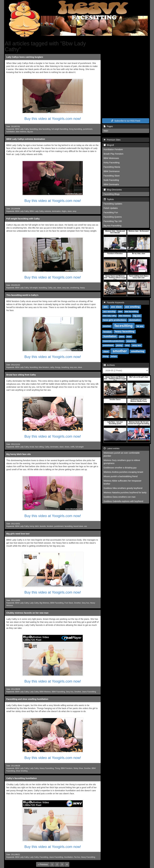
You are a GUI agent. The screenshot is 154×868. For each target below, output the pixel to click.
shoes (67, 447)
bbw (120, 312)
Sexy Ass (85, 603)
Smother (77, 603)
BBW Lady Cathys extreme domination (26, 139)
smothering (75, 288)
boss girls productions (115, 320)
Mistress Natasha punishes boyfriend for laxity (125, 493)
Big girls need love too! (18, 534)
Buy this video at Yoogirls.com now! (53, 119)
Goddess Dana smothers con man (120, 497)
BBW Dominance (112, 171)
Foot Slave (69, 603)
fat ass (140, 326)
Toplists (109, 199)
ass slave (116, 307)
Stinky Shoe (78, 768)
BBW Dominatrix (111, 184)
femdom (50, 526)
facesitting (34, 129)
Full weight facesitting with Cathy (23, 219)
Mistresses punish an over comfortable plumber (122, 454)
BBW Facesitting (57, 603)
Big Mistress (44, 603)
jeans (122, 337)
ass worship (109, 312)
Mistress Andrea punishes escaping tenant (123, 472)
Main (106, 131)
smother (120, 351)
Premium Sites (112, 140)
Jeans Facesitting (89, 692)
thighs (64, 211)
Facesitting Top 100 (113, 221)
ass (55, 288)
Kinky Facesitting (112, 163)
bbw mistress (21, 132)
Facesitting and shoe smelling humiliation (27, 699)
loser (129, 337)
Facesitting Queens (113, 217)
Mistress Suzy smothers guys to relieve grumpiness (122, 462)
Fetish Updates (111, 208)
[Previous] (43, 864)
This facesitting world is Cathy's (22, 295)
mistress (131, 341)
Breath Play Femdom (114, 154)
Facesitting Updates (113, 204)
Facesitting (44, 857)
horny (32, 526)
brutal (32, 447)
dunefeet (107, 326)
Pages (108, 126)
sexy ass (66, 288)
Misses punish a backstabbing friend (121, 476)
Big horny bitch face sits (19, 454)
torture (114, 356)
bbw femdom (44, 367)
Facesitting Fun (111, 212)
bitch (37, 526)
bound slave (78, 526)
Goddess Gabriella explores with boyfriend (123, 501)
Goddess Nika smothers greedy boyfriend (123, 488)
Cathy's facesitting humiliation (22, 778)
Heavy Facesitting (47, 768)
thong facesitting (76, 129)
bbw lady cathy (110, 316)
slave (70, 211)
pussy (119, 345)
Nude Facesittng (111, 180)
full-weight (34, 288)
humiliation (11, 132)
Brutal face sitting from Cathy (21, 375)
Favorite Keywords (114, 303)
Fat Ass (77, 857)
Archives (109, 365)
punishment (88, 129)
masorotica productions (113, 341)
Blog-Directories (113, 190)
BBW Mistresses (111, 158)
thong (106, 356)
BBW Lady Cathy (22, 129)
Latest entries (112, 448)
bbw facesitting (45, 129)
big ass (30, 132)
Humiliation (69, 857)
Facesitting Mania (112, 167)
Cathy (50, 288)
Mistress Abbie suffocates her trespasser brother (123, 482)
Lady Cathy (39, 211)
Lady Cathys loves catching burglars (25, 57)
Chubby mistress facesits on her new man (27, 613)
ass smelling (132, 307)
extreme (48, 211)
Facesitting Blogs (112, 194)
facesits (43, 526)
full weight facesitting (60, 129)
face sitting (39, 447)
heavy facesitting (125, 332)
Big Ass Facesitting (112, 226)
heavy (82, 288)
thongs (58, 367)
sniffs (72, 447)
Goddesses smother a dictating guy (120, 468)
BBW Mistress (45, 692)
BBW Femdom (67, 768)
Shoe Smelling (22, 771)
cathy (52, 367)
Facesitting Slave (112, 176)
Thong (57, 768)
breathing (65, 367)
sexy (74, 211)
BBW (32, 211)
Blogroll (109, 145)
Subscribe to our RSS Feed (126, 121)
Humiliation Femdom (113, 149)
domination (56, 211)
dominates (54, 447)
